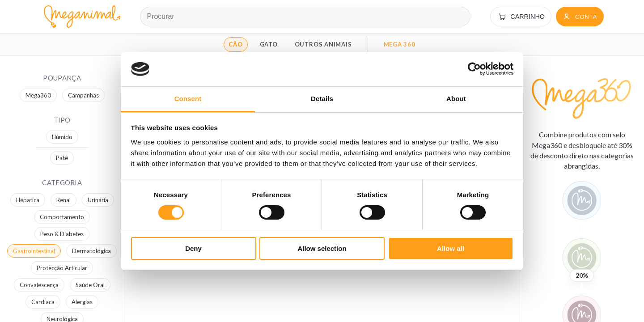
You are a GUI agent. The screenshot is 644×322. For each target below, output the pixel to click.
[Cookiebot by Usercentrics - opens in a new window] (474, 69)
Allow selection (322, 248)
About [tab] (456, 99)
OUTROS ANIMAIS (323, 44)
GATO (269, 44)
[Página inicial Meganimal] (80, 17)
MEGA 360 (400, 44)
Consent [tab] (188, 99)
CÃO (235, 44)
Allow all (451, 248)
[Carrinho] (521, 17)
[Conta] (580, 17)
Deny (193, 248)
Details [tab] (322, 99)
